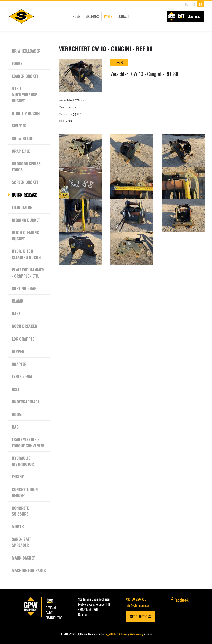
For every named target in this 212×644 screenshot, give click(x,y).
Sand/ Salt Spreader (21, 542)
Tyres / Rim (22, 377)
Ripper (18, 352)
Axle (16, 389)
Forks (17, 63)
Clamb (17, 301)
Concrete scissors (20, 511)
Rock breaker (25, 326)
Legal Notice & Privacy (117, 634)
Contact (121, 17)
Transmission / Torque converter (28, 443)
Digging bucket (26, 220)
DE (186, 4)
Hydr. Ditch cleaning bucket (27, 254)
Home (74, 17)
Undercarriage (26, 402)
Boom (17, 414)
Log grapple (23, 339)
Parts (106, 17)
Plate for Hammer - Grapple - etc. (28, 273)
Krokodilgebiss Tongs (26, 167)
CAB (15, 427)
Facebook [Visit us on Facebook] (180, 600)
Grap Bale (21, 151)
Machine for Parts (29, 571)
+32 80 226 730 (136, 600)
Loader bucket (25, 76)
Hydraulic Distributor (23, 461)
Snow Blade (22, 138)
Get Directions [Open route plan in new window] (140, 617)
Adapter (19, 364)
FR (193, 4)
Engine (18, 477)
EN (200, 4)
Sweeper (19, 126)
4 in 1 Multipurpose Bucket (24, 95)
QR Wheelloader (26, 51)
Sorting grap (24, 288)
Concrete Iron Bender (25, 493)
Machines (90, 17)
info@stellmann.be (138, 606)
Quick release (25, 195)
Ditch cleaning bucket (26, 236)
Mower (18, 527)
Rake (16, 314)
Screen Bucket (25, 182)
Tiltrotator (22, 207)
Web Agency (136, 634)
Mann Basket (23, 558)
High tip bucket (26, 113)
